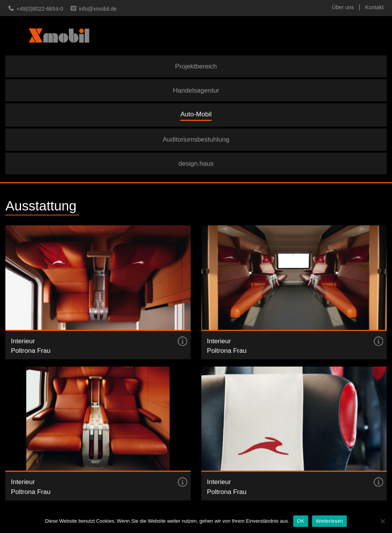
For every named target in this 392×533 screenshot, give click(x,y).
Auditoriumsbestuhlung (196, 139)
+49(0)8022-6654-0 (40, 9)
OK (301, 521)
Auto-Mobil (196, 114)
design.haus (196, 164)
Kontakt (374, 7)
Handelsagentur (196, 90)
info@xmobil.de (98, 9)
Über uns (343, 7)
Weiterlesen (329, 521)
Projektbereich (196, 66)
